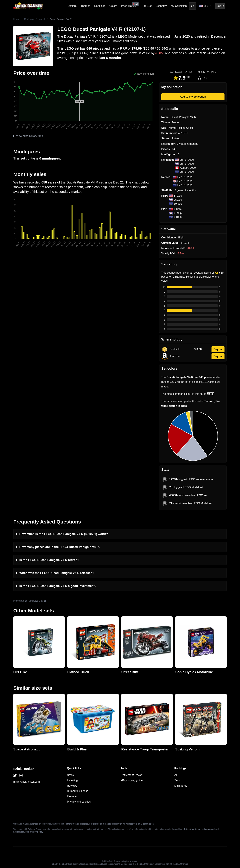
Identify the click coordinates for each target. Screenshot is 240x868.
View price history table (30, 136)
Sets (177, 780)
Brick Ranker (24, 769)
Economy (161, 6)
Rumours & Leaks (78, 791)
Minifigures (181, 786)
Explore (72, 6)
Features (72, 796)
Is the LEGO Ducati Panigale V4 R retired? (49, 560)
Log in (220, 6)
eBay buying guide (132, 780)
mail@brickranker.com (27, 782)
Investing (72, 780)
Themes (85, 6)
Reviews (72, 786)
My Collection (179, 6)
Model (42, 19)
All (176, 775)
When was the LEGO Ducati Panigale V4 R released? (57, 573)
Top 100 (147, 6)
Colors (113, 6)
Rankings (100, 6)
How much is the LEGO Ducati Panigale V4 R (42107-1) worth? (64, 534)
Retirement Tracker (132, 775)
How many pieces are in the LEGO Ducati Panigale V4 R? (60, 547)
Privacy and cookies (79, 802)
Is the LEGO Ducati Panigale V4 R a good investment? (58, 586)
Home (16, 19)
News (70, 775)
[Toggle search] (192, 6)
